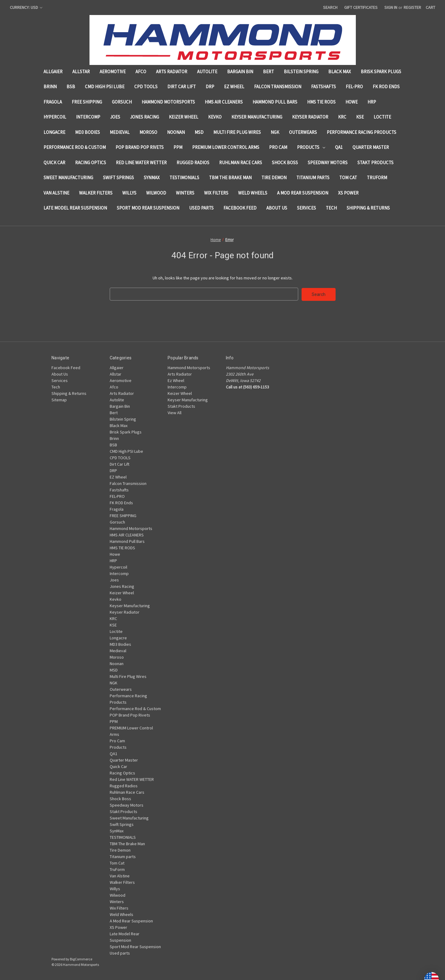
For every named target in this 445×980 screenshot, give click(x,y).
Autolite (207, 72)
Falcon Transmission (278, 87)
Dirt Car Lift (182, 87)
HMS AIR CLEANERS (224, 102)
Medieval (120, 132)
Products (311, 147)
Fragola (53, 102)
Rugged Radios (193, 163)
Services (306, 208)
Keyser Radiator (310, 117)
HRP (372, 102)
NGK (275, 132)
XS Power (348, 193)
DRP (210, 87)
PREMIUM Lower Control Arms (226, 147)
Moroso (148, 132)
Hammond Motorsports (168, 102)
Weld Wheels (253, 193)
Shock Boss (285, 163)
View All (175, 412)
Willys (129, 193)
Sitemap (59, 399)
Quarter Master (371, 147)
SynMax (152, 178)
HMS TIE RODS (321, 102)
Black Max (340, 72)
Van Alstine (56, 193)
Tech (331, 208)
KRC (342, 117)
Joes (115, 117)
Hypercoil (55, 117)
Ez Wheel (176, 380)
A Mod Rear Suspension (303, 193)
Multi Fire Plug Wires (237, 132)
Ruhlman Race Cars (241, 163)
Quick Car (54, 163)
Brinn (50, 87)
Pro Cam (278, 147)
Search (330, 7)
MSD (199, 132)
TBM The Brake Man (230, 178)
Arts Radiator (172, 72)
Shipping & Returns (368, 208)
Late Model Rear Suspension (75, 208)
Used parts (201, 208)
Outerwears (303, 132)
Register (412, 7)
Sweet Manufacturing (68, 178)
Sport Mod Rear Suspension (148, 208)
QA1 (339, 147)
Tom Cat (348, 178)
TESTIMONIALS (184, 178)
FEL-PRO (354, 87)
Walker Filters (96, 193)
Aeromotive (113, 72)
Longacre (54, 132)
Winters (185, 193)
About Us (277, 208)
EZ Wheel (234, 87)
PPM (178, 147)
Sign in (391, 7)
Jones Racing (145, 117)
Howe (352, 102)
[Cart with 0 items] (430, 8)
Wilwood (156, 193)
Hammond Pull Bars (275, 102)
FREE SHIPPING (87, 102)
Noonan (176, 132)
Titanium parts (313, 178)
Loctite (382, 117)
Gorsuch (122, 102)
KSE (360, 117)
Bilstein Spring (301, 72)
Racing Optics (91, 163)
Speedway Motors (328, 163)
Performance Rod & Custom (75, 147)
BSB (71, 87)
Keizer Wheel (184, 117)
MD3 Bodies (87, 132)
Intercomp (88, 117)
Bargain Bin (240, 72)
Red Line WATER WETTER (141, 163)
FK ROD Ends (386, 87)
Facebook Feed (240, 208)
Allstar (81, 72)
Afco (141, 72)
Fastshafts (323, 87)
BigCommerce (81, 959)
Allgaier (53, 72)
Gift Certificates (361, 7)
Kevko (215, 117)
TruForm (377, 178)
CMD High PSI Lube (105, 87)
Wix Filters (216, 193)
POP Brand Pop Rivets (140, 147)
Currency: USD (26, 7)
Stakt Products (375, 163)
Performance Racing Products (361, 132)
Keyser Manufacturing (257, 117)
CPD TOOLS (146, 87)
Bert (268, 72)
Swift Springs (118, 178)
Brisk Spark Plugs (381, 72)
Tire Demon (274, 178)
